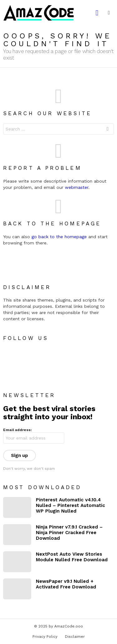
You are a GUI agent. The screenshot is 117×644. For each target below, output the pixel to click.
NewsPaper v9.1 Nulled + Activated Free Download (66, 584)
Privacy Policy (45, 637)
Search (108, 130)
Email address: (17, 430)
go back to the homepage (59, 237)
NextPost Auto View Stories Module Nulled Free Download (72, 557)
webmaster (77, 187)
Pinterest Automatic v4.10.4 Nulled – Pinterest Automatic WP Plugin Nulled (71, 505)
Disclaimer (75, 637)
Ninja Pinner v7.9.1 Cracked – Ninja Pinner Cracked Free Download (69, 533)
